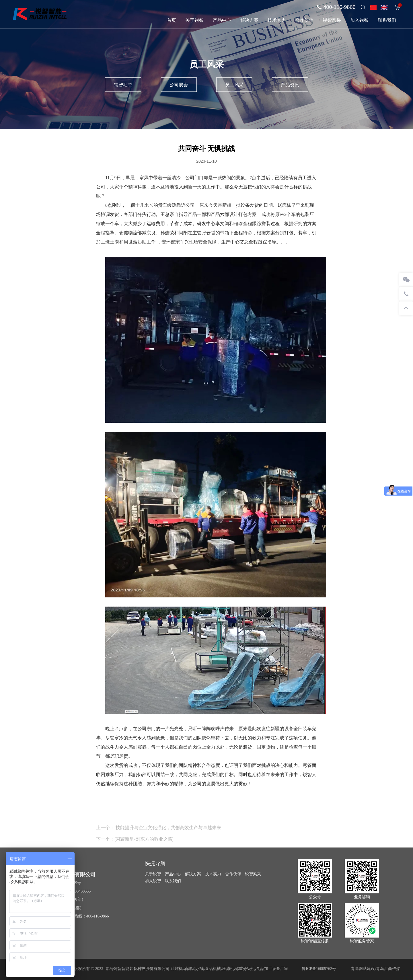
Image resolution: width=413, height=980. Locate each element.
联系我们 (387, 20)
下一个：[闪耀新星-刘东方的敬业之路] (135, 846)
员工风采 (234, 85)
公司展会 (179, 85)
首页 (172, 20)
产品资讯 (290, 85)
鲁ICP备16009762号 (319, 969)
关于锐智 (194, 20)
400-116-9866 (339, 7)
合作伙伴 (304, 20)
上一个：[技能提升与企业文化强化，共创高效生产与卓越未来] (159, 834)
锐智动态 (123, 85)
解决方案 (250, 20)
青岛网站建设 (363, 969)
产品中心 (222, 20)
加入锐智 (359, 20)
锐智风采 (332, 20)
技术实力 (277, 20)
